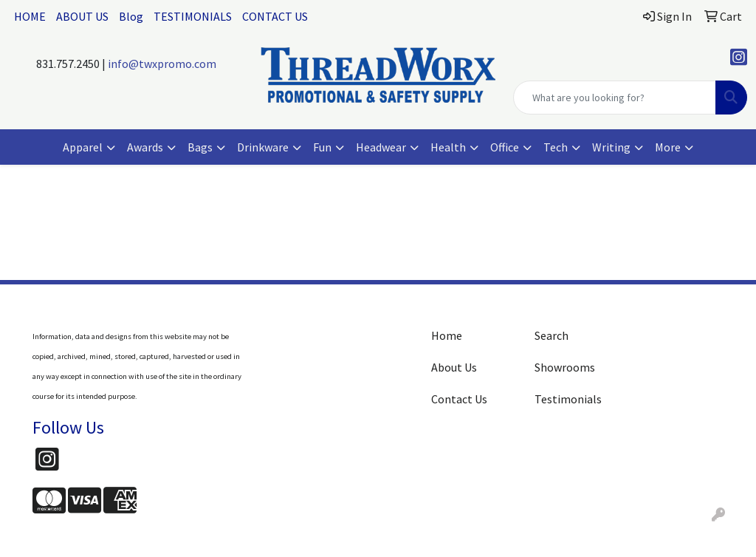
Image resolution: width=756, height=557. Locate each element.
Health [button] (448, 147)
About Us (454, 367)
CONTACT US (275, 16)
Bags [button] (200, 147)
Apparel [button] (83, 147)
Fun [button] (322, 147)
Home (447, 335)
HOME (30, 16)
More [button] (668, 147)
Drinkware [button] (263, 147)
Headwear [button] (381, 147)
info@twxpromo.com (162, 64)
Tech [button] (556, 147)
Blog (131, 16)
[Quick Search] (615, 98)
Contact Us (459, 399)
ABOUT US (82, 16)
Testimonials (568, 399)
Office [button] (505, 147)
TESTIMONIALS (193, 16)
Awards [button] (145, 147)
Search (551, 335)
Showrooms (565, 367)
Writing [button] (611, 147)
